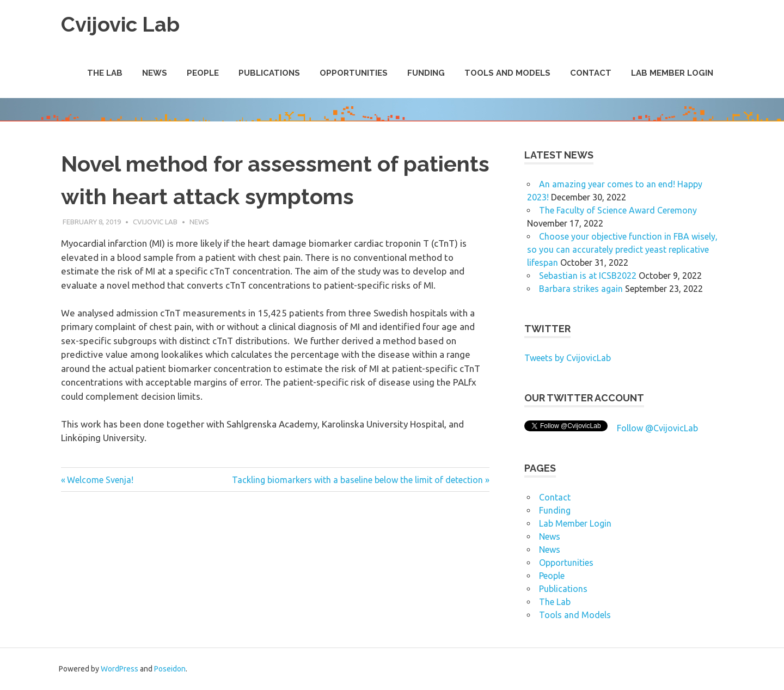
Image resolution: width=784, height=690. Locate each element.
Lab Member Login (672, 73)
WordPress (120, 669)
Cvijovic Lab (120, 24)
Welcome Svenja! (100, 480)
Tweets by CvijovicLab (568, 358)
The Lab (105, 73)
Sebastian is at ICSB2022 (588, 276)
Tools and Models (507, 73)
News (155, 73)
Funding (426, 73)
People (203, 73)
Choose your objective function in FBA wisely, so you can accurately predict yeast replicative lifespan (622, 249)
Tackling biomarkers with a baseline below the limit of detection (357, 480)
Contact (591, 73)
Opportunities (354, 73)
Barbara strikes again (581, 289)
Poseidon (170, 669)
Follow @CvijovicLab (657, 428)
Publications (269, 73)
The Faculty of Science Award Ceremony (618, 210)
